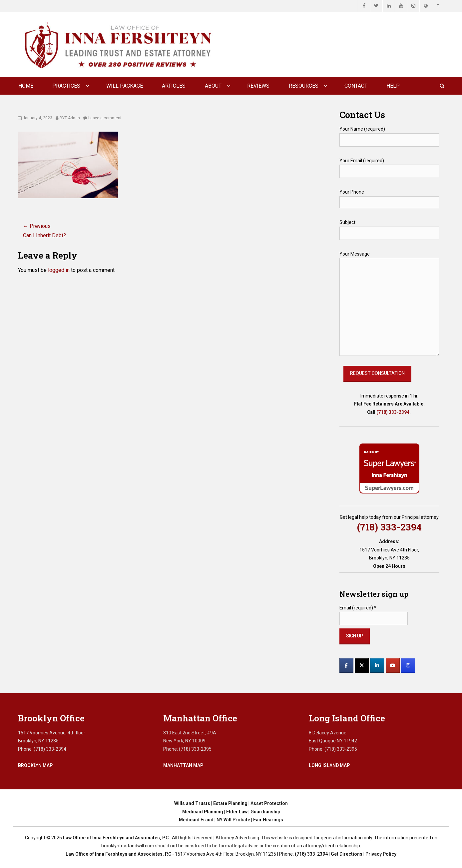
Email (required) (358, 608)
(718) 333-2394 (393, 412)
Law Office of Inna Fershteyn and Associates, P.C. (116, 838)
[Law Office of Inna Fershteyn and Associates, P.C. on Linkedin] (377, 665)
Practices (66, 86)
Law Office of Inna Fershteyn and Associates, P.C (118, 854)
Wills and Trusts (192, 803)
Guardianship (265, 812)
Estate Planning (230, 803)
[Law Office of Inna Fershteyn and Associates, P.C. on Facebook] (346, 665)
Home (26, 86)
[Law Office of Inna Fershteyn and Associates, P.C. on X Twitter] (362, 665)
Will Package (125, 86)
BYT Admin (70, 118)
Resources (304, 86)
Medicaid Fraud (196, 820)
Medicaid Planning (203, 812)
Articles (174, 86)
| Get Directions (345, 854)
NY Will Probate (233, 820)
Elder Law (237, 812)
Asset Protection (269, 803)
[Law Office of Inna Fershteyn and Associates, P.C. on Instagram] (408, 665)
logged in (59, 270)
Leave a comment (105, 118)
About (213, 86)
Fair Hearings (268, 820)
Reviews (258, 86)
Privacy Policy (381, 854)
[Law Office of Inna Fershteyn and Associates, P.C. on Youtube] (393, 665)
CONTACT (356, 86)
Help (393, 86)
